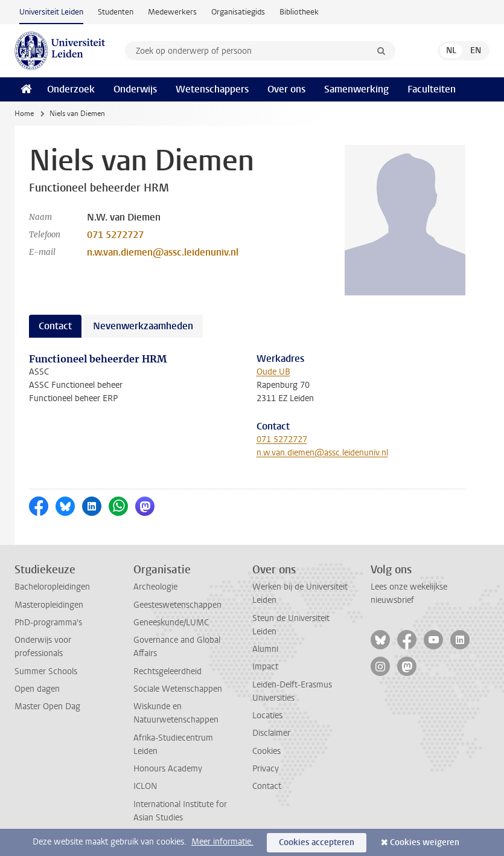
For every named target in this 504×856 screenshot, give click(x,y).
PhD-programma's (48, 623)
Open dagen (37, 689)
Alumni (265, 649)
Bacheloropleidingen (52, 587)
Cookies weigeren (425, 842)
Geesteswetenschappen (177, 605)
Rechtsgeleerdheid (167, 671)
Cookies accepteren (317, 842)
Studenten (116, 12)
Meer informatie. (222, 842)
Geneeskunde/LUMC (171, 623)
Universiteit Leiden (51, 12)
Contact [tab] (55, 326)
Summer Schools (46, 671)
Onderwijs (135, 89)
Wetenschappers (212, 89)
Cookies (266, 751)
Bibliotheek (299, 12)
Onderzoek (71, 89)
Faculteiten (432, 89)
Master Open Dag (47, 706)
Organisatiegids (238, 12)
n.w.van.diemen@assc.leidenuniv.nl (163, 252)
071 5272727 (115, 235)
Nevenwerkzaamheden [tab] (143, 326)
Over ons (286, 89)
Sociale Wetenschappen (178, 689)
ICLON (145, 786)
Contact (267, 786)
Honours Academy (168, 769)
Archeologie (155, 587)
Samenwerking (356, 89)
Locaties (267, 716)
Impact (265, 667)
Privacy (266, 769)
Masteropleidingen (49, 605)
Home (24, 114)
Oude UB (273, 372)
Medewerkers (172, 12)
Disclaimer (271, 733)
